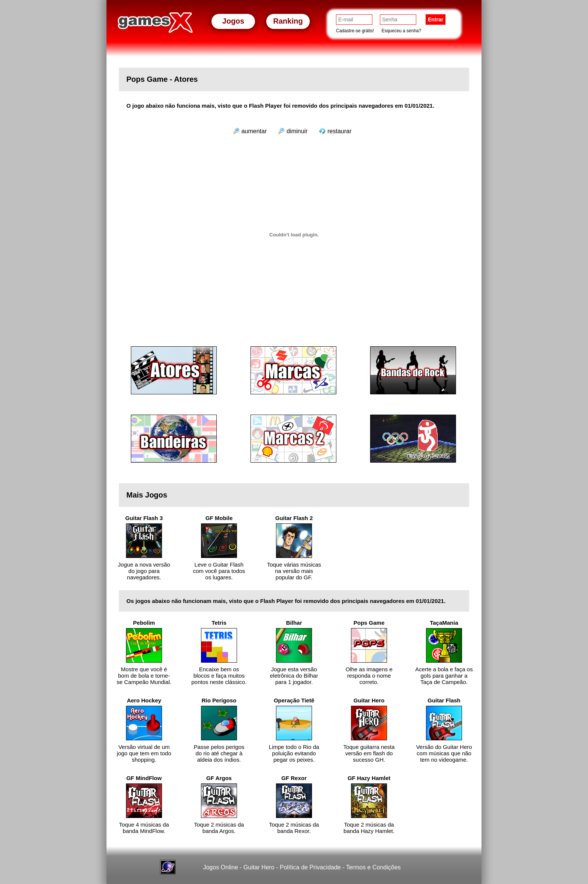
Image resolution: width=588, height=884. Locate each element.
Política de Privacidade (310, 867)
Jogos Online (220, 867)
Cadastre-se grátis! (355, 31)
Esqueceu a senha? (401, 31)
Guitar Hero (259, 867)
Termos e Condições (373, 867)
